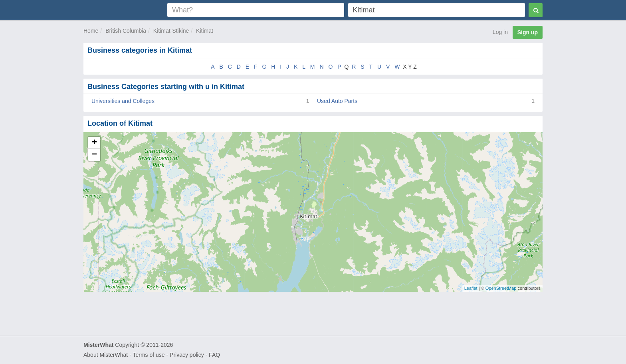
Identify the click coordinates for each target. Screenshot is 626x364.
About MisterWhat (106, 355)
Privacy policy (187, 355)
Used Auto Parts (337, 101)
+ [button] (94, 143)
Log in (500, 32)
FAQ (214, 355)
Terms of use (149, 355)
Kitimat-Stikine (171, 31)
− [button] (94, 155)
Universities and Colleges (123, 101)
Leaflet (471, 288)
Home (91, 31)
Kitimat (205, 31)
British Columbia (126, 31)
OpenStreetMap (501, 288)
